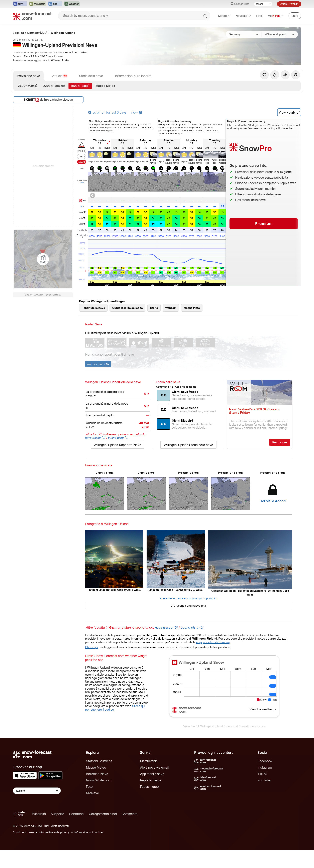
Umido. (82, 230)
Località (18, 33)
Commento (130, 814)
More (82, 183)
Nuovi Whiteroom (99, 780)
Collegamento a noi (103, 814)
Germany (37, 33)
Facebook (265, 761)
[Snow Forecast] (32, 16)
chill (82, 224)
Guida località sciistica (127, 308)
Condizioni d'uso (23, 832)
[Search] (205, 16)
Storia (154, 308)
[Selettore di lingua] (263, 4)
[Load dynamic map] (43, 259)
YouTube (264, 780)
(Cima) (28, 86)
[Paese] (244, 34)
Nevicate (243, 16)
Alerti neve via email (154, 767)
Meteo (224, 16)
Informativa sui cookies (89, 832)
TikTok (262, 774)
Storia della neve (91, 76)
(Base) (80, 86)
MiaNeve (92, 793)
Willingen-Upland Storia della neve (188, 445)
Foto (259, 16)
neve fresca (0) (95, 438)
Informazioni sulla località (133, 76)
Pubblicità (39, 814)
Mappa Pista (192, 308)
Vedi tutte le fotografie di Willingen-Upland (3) (189, 598)
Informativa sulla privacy (54, 832)
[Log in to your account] (295, 16)
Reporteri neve (151, 780)
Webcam (171, 308)
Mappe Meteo (105, 86)
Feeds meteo (149, 787)
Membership (149, 761)
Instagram (265, 767)
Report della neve (93, 308)
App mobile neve (152, 774)
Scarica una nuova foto (189, 606)
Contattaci (77, 814)
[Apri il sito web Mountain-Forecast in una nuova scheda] (38, 4)
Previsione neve (28, 76)
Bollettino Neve (97, 774)
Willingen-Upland (63, 33)
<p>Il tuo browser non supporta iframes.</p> (224, 689)
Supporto (57, 814)
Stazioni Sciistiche (99, 761)
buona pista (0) (118, 438)
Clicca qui (92, 647)
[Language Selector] (37, 791)
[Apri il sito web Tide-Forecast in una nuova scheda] (55, 4)
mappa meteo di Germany (213, 642)
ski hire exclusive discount (48, 100)
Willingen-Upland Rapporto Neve (117, 445)
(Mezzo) (54, 86)
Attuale (59, 76)
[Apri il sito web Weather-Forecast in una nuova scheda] (72, 4)
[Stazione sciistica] (280, 34)
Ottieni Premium (289, 4)
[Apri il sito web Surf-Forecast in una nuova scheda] (20, 4)
